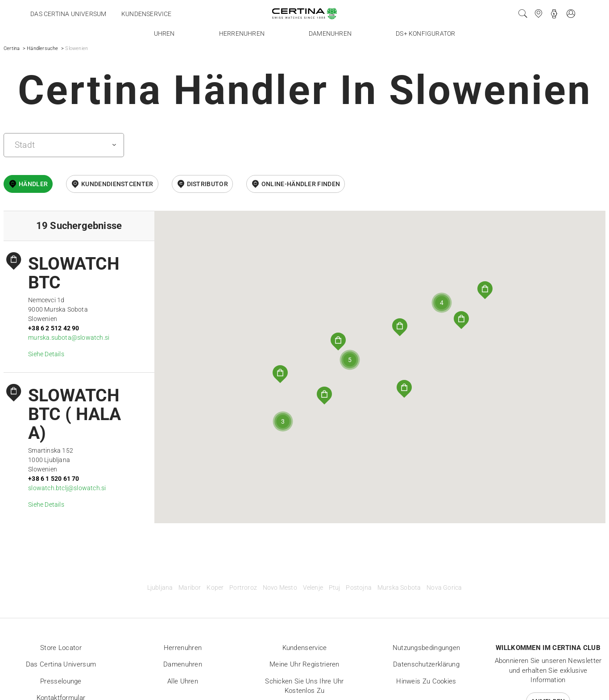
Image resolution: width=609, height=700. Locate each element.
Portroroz (243, 588)
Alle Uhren (183, 681)
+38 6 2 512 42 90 (54, 328)
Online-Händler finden (301, 184)
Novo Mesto (280, 588)
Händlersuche (42, 48)
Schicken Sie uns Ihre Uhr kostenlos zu (304, 686)
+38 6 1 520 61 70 (54, 479)
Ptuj (335, 588)
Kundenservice (147, 14)
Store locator (61, 648)
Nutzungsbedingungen (427, 648)
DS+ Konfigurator (425, 33)
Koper (215, 588)
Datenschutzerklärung (426, 664)
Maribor (190, 588)
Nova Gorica (444, 588)
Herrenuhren (242, 33)
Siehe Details (46, 354)
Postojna (359, 588)
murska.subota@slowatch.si (69, 337)
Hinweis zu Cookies (426, 681)
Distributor (207, 184)
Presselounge (61, 681)
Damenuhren (330, 33)
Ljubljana (160, 588)
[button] (485, 290)
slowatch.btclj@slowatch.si (67, 488)
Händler (33, 184)
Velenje (313, 588)
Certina (12, 48)
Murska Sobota (399, 588)
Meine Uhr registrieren (304, 664)
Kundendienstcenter (117, 184)
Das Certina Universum (68, 14)
